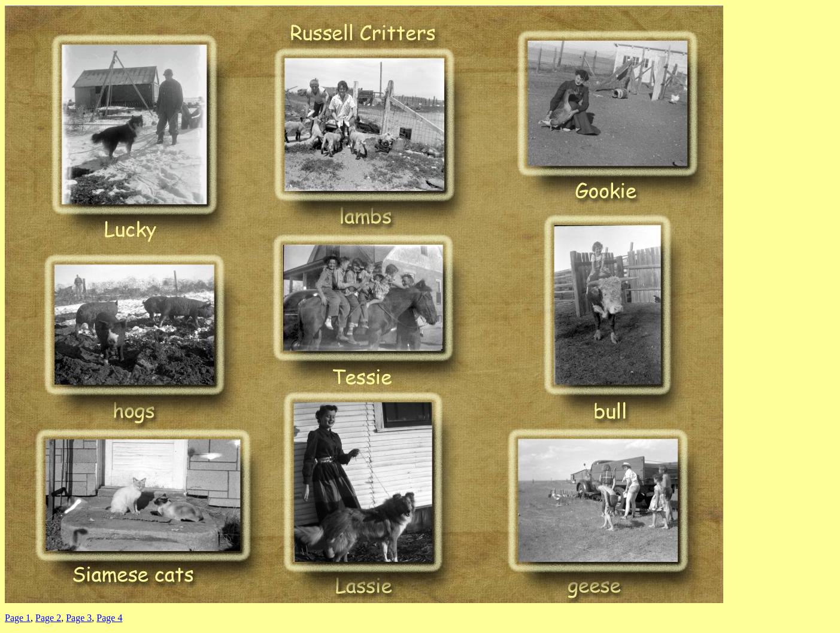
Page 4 (109, 618)
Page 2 (48, 618)
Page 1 (18, 618)
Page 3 (79, 618)
